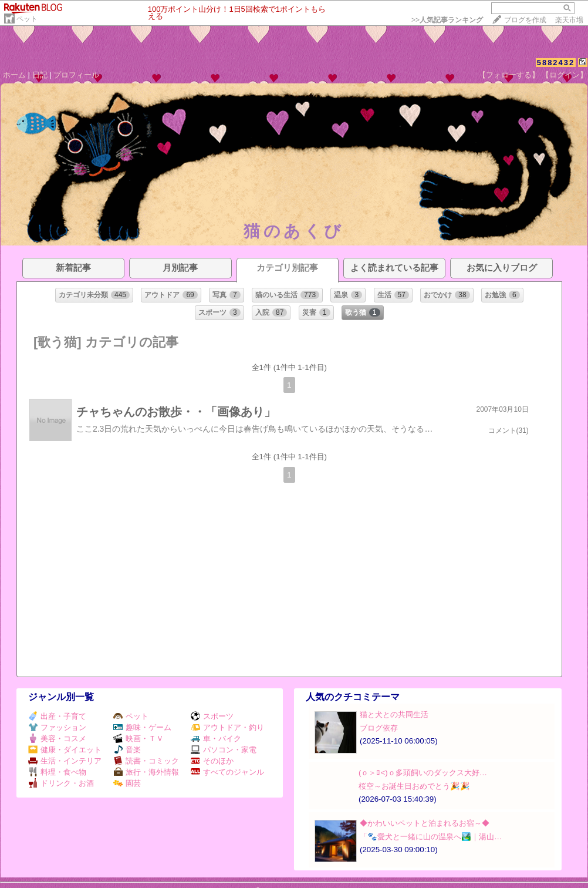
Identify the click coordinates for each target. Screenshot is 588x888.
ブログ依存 (379, 728)
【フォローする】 (509, 75)
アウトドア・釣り (227, 727)
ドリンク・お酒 (61, 783)
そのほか (212, 761)
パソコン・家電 (224, 750)
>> (447, 20)
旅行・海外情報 (146, 772)
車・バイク (216, 739)
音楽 (127, 750)
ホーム (14, 75)
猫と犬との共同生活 (394, 714)
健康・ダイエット (65, 750)
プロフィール (76, 75)
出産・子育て (57, 716)
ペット (27, 19)
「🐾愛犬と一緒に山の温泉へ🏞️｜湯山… (431, 837)
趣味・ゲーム (142, 727)
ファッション (57, 727)
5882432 (556, 63)
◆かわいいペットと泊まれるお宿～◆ (425, 823)
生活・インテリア (65, 761)
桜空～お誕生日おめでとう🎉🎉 (414, 786)
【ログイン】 (565, 75)
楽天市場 (569, 20)
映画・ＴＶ (138, 739)
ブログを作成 (525, 20)
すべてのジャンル (227, 772)
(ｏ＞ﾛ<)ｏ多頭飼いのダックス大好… (423, 773)
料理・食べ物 (57, 772)
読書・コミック (146, 761)
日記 (40, 75)
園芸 (127, 783)
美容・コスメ (57, 739)
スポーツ (212, 716)
